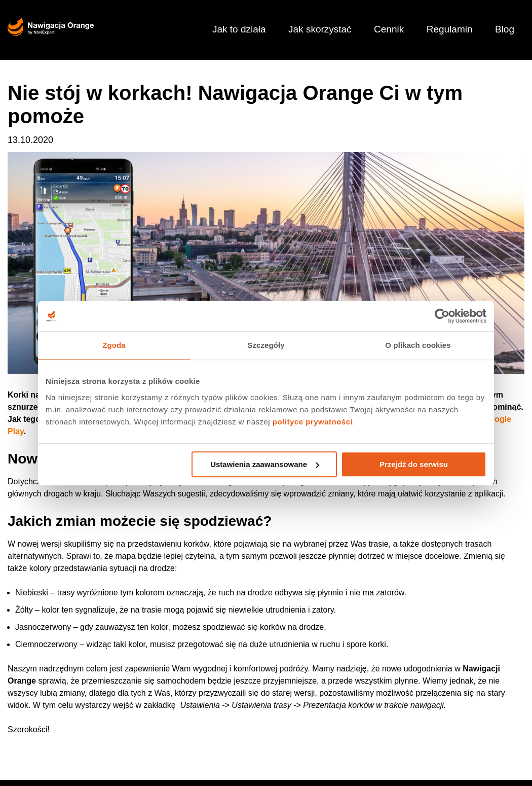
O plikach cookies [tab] (418, 345)
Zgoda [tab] (114, 345)
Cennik (389, 29)
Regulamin (450, 29)
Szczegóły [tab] (266, 345)
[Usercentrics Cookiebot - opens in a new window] (442, 316)
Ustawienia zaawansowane (265, 464)
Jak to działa (239, 29)
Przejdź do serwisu (414, 464)
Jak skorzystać (320, 29)
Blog (505, 29)
